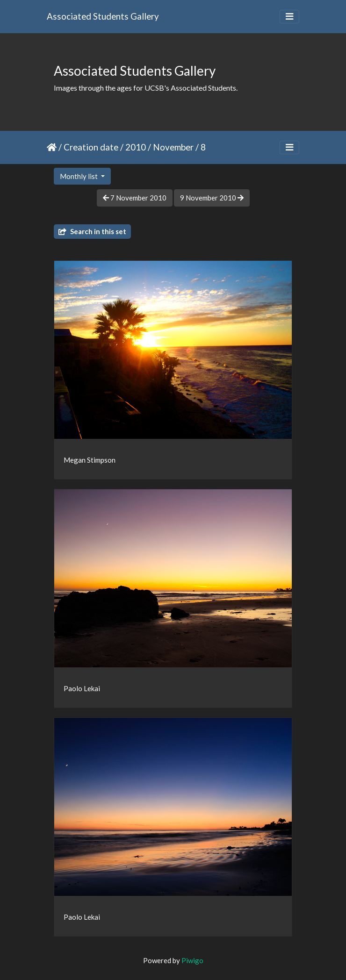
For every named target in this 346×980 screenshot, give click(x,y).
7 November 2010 (135, 198)
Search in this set (92, 231)
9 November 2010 (212, 198)
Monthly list (79, 176)
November (173, 147)
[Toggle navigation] (289, 17)
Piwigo (192, 960)
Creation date (91, 147)
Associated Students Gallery (103, 16)
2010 (136, 147)
